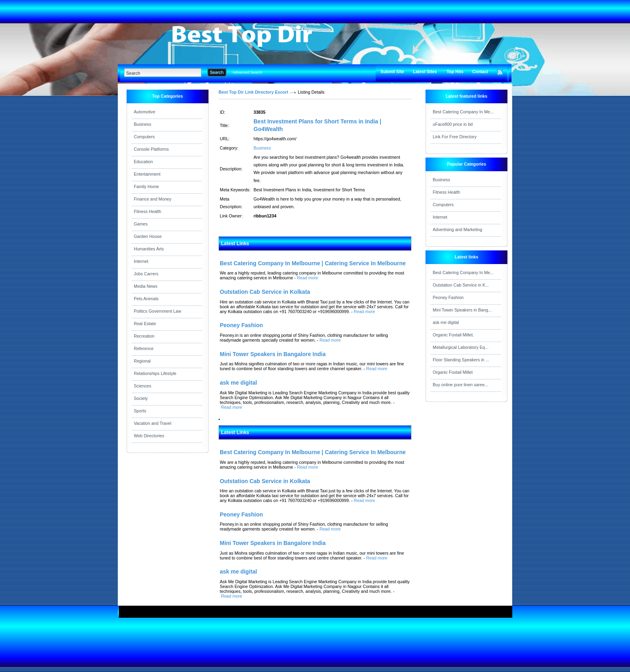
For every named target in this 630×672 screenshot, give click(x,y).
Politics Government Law (157, 311)
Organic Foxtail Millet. (453, 335)
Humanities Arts (149, 249)
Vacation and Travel (152, 423)
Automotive (144, 112)
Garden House (148, 236)
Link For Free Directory (455, 137)
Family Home (146, 186)
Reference (144, 348)
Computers (144, 137)
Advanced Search (247, 72)
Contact (480, 72)
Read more (308, 278)
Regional (142, 361)
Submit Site (392, 72)
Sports (140, 411)
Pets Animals (146, 299)
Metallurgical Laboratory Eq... (461, 347)
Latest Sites (425, 72)
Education (143, 162)
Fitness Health (147, 211)
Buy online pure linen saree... (460, 385)
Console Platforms (151, 149)
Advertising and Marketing (457, 229)
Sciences (142, 386)
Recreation (144, 336)
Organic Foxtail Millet (453, 372)
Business (142, 124)
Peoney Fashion (448, 297)
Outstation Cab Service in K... (461, 285)
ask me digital (446, 322)
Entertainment (147, 174)
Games (141, 224)
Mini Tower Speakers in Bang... (462, 310)
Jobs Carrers (146, 274)
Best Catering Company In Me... (463, 112)
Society (141, 398)
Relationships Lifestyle (155, 373)
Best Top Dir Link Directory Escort (253, 92)
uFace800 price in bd (453, 124)
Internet (141, 261)
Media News (146, 286)
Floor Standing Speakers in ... (461, 360)
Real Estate (145, 324)
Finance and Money (153, 199)
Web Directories (149, 436)
